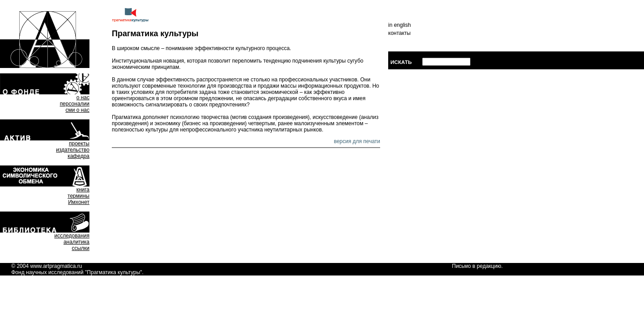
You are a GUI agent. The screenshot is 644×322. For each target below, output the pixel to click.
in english (400, 25)
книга (83, 190)
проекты (79, 144)
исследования (72, 236)
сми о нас (77, 110)
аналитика (76, 242)
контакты (399, 33)
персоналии (75, 104)
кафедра (78, 156)
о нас (83, 97)
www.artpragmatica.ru (56, 266)
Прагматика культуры (113, 272)
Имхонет (79, 202)
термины (78, 196)
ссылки (80, 248)
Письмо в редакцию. (477, 266)
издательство (73, 150)
